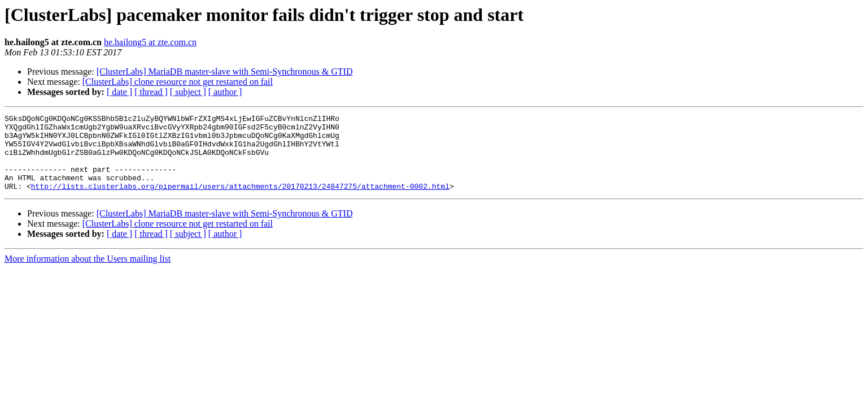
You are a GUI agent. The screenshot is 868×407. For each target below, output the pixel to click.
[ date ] (119, 92)
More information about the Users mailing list (88, 274)
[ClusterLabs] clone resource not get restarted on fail (178, 82)
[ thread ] (151, 92)
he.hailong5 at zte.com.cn (150, 42)
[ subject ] (188, 92)
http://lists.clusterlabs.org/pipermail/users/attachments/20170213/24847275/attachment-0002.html (240, 201)
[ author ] (225, 92)
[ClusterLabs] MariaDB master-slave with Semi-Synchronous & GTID (225, 72)
